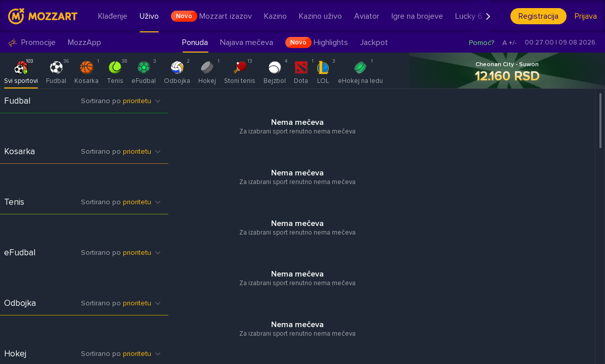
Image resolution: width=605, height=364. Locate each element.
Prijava (586, 16)
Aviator (367, 16)
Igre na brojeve (417, 16)
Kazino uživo (320, 16)
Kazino (275, 16)
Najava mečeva (247, 42)
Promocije (32, 43)
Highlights (317, 42)
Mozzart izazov (211, 16)
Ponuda (195, 42)
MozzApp (84, 43)
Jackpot (374, 42)
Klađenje (113, 16)
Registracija (538, 16)
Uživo (149, 16)
